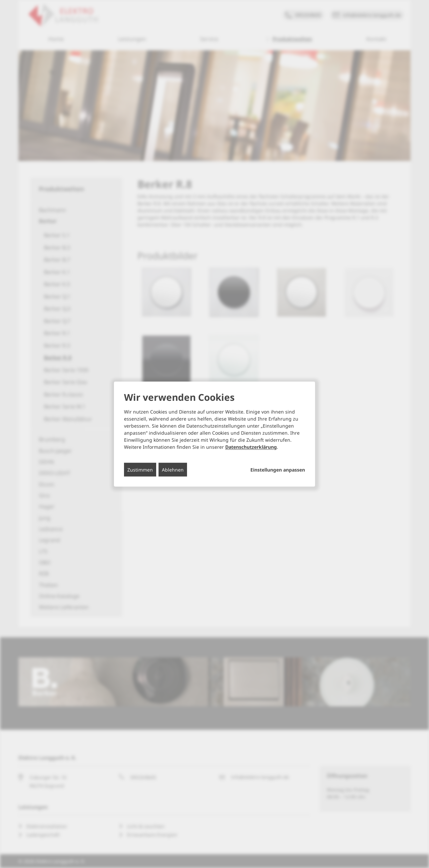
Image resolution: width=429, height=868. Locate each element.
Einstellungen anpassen (278, 470)
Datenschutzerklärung (251, 447)
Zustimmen (140, 469)
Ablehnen (173, 469)
